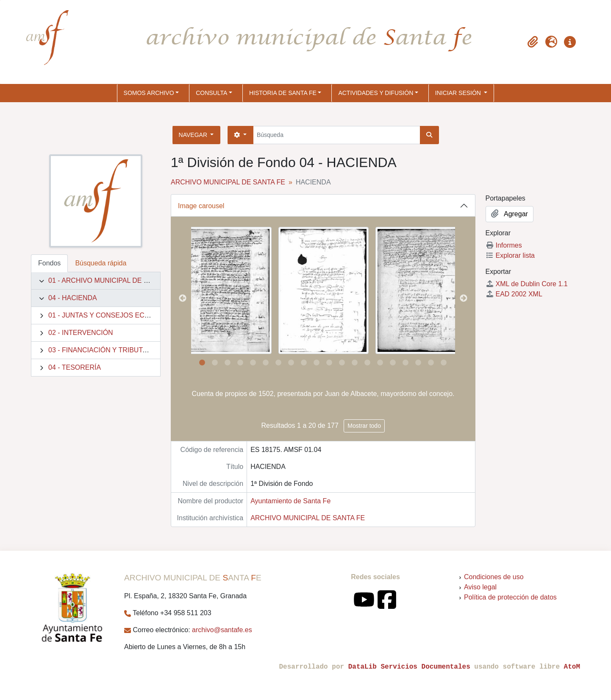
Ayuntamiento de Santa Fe (290, 501)
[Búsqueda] (337, 135)
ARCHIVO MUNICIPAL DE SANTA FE (228, 182)
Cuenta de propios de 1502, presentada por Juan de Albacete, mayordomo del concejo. (323, 394)
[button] (533, 42)
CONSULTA (211, 93)
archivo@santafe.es (222, 630)
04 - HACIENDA (73, 298)
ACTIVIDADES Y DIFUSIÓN (376, 93)
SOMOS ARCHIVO (149, 93)
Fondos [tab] (49, 263)
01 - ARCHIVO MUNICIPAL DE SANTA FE (112, 280)
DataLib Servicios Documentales (409, 667)
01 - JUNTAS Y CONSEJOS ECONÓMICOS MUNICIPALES (139, 315)
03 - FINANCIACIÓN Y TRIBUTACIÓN (106, 350)
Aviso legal (480, 587)
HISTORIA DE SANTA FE (283, 93)
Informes (504, 245)
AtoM (572, 667)
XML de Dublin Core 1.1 (527, 284)
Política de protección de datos (510, 597)
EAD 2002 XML (514, 294)
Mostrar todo (364, 426)
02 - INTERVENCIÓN (81, 333)
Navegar (194, 135)
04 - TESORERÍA (75, 367)
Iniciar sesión (459, 93)
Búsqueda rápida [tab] (101, 263)
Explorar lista (510, 255)
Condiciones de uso (494, 577)
